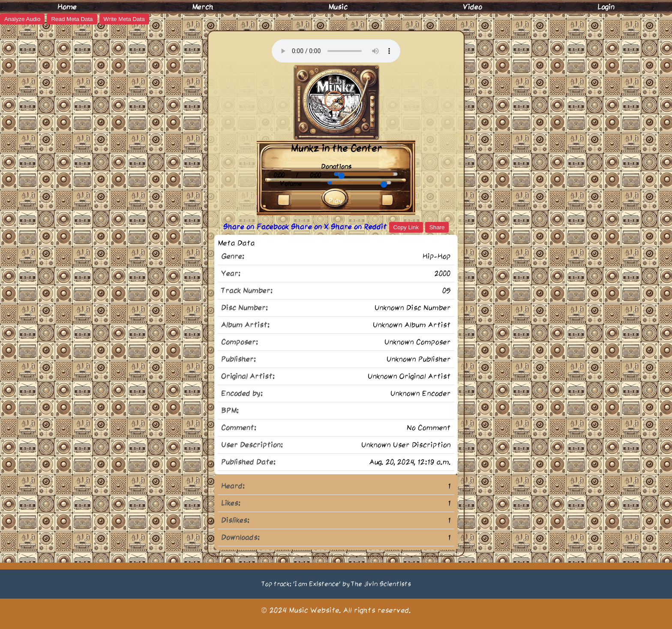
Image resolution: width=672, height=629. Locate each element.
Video (472, 7)
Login (606, 7)
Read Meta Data (72, 19)
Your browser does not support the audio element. (336, 51)
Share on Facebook (257, 227)
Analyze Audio (22, 19)
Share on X (311, 227)
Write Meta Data (124, 19)
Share (437, 227)
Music (338, 7)
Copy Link (406, 227)
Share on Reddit (360, 227)
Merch (203, 7)
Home (67, 7)
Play (336, 201)
